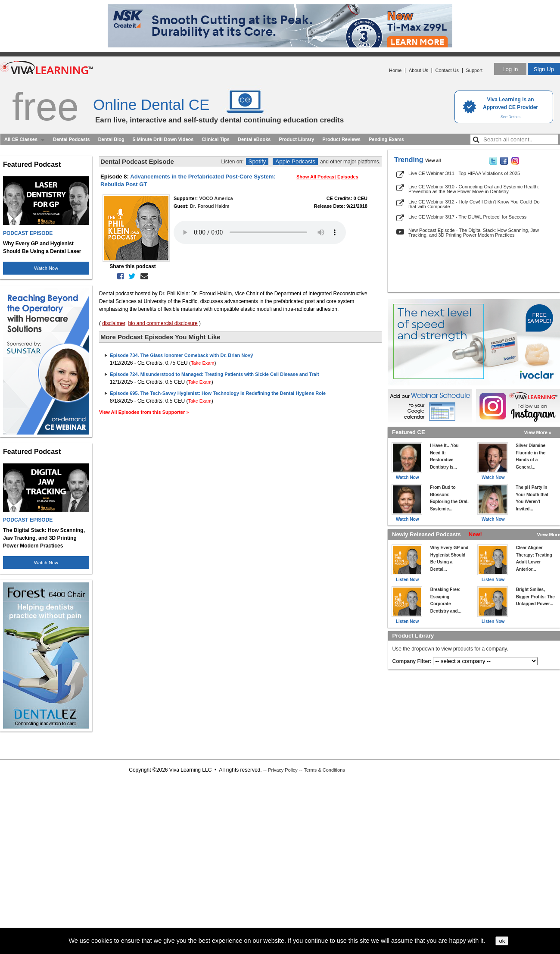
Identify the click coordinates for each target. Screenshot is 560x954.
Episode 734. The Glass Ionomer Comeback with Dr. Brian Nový (181, 355)
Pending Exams (386, 139)
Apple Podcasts (295, 161)
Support (474, 70)
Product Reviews (341, 139)
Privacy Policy (283, 770)
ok (502, 941)
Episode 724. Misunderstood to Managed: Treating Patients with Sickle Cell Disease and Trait (214, 374)
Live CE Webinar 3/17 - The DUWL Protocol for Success (467, 217)
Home (395, 70)
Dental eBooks (254, 139)
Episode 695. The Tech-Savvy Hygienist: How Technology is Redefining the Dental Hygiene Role (218, 393)
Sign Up (544, 69)
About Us (418, 70)
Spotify (257, 161)
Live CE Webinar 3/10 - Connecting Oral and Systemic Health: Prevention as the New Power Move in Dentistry (474, 189)
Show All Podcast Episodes (327, 177)
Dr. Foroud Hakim (210, 206)
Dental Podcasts (72, 139)
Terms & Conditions (324, 770)
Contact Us (447, 70)
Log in (510, 69)
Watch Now (46, 268)
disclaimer (114, 323)
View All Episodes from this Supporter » (144, 412)
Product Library (296, 139)
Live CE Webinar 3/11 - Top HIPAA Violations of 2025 (464, 173)
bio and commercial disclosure (163, 323)
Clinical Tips (216, 139)
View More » (538, 432)
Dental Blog (111, 139)
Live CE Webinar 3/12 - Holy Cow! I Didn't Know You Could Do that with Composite (474, 204)
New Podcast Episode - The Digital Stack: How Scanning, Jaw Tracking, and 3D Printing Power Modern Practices (474, 233)
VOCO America (216, 198)
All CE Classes (21, 139)
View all (433, 161)
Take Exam (202, 363)
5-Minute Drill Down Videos (163, 139)
